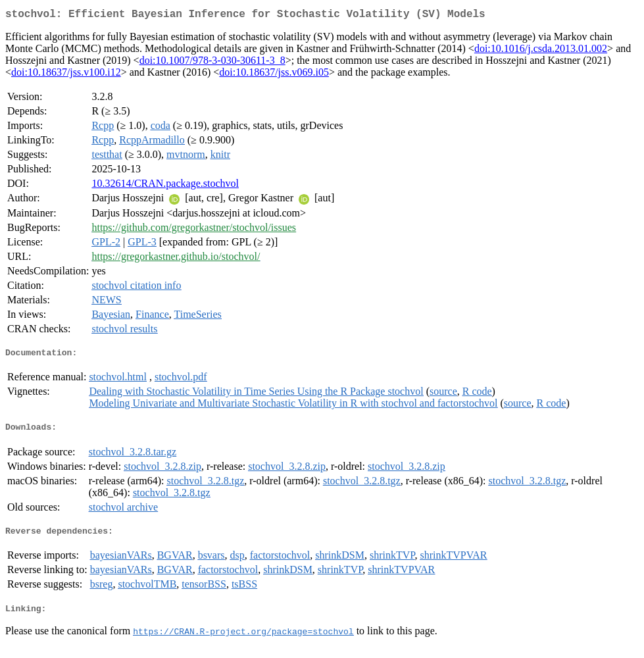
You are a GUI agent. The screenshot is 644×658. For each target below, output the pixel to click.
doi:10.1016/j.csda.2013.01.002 (541, 51)
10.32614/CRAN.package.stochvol (165, 186)
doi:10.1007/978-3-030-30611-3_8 (212, 63)
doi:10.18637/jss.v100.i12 (66, 75)
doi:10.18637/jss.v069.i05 (274, 75)
